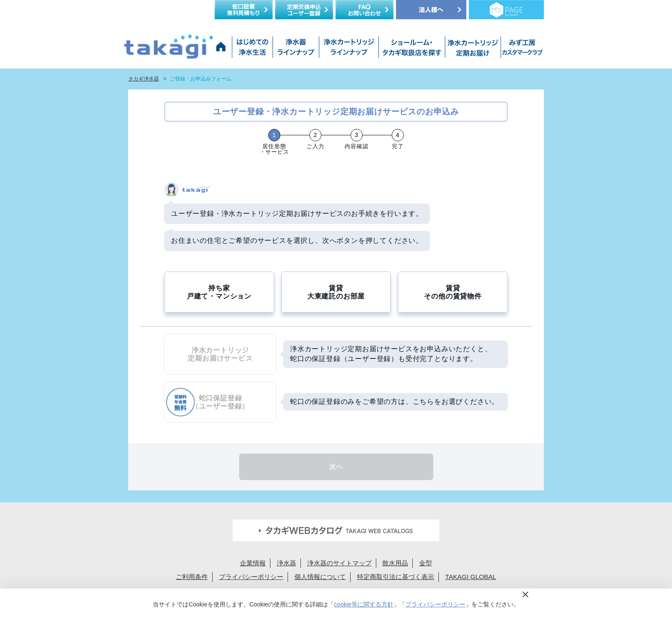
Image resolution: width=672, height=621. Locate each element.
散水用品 (395, 563)
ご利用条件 (192, 577)
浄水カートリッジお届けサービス (472, 49)
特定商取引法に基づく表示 (396, 577)
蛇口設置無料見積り (244, 10)
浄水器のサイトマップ (339, 563)
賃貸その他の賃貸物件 (453, 292)
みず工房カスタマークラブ (521, 49)
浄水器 (286, 563)
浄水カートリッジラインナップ (349, 49)
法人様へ (431, 10)
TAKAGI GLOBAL (471, 577)
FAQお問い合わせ (364, 10)
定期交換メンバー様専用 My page (506, 10)
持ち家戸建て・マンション (219, 292)
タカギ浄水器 (144, 79)
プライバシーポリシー (251, 577)
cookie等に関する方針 (363, 604)
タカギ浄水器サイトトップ (222, 49)
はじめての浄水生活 (252, 49)
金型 (426, 563)
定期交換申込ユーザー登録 (304, 10)
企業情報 (253, 563)
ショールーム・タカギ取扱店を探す (412, 49)
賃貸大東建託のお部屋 (336, 292)
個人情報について (320, 577)
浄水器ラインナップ (296, 49)
